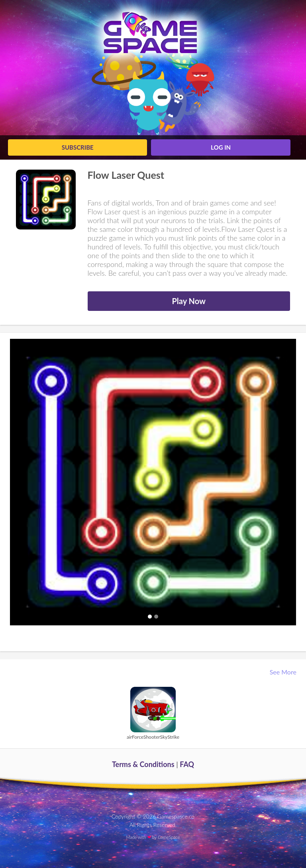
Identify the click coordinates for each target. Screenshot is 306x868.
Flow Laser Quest (126, 175)
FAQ (187, 764)
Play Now (189, 301)
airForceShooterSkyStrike (153, 737)
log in (221, 147)
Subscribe (78, 147)
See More (284, 672)
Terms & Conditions (143, 764)
